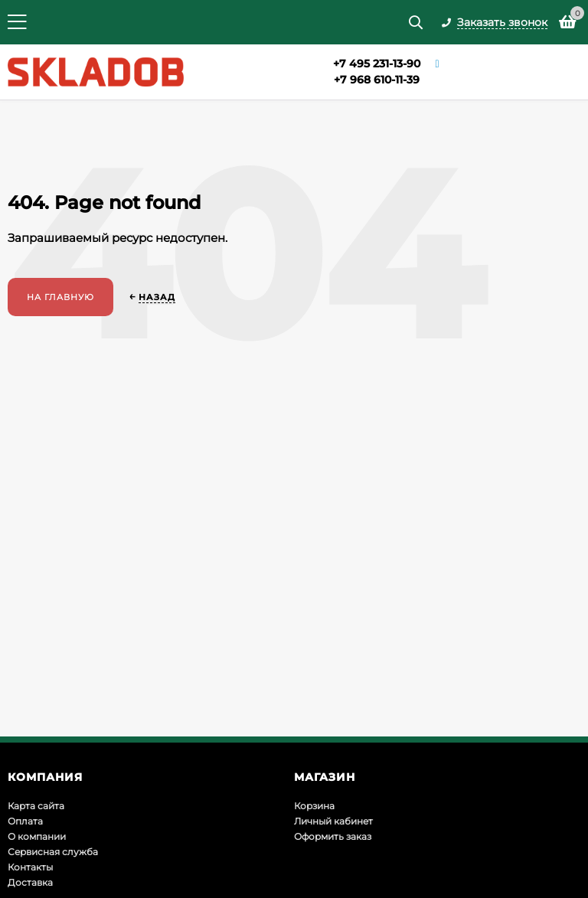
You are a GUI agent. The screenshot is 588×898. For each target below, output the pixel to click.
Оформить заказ (333, 836)
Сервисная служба (53, 852)
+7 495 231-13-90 (377, 64)
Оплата (25, 821)
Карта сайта (36, 806)
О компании (37, 836)
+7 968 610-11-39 (377, 80)
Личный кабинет (333, 821)
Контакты (30, 867)
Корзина (314, 806)
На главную (60, 297)
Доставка (30, 882)
